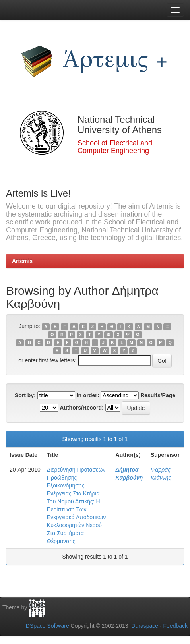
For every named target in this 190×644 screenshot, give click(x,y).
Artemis (22, 261)
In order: (88, 395)
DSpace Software (47, 626)
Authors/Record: (81, 408)
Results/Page (158, 395)
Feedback (175, 626)
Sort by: (25, 395)
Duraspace (145, 626)
